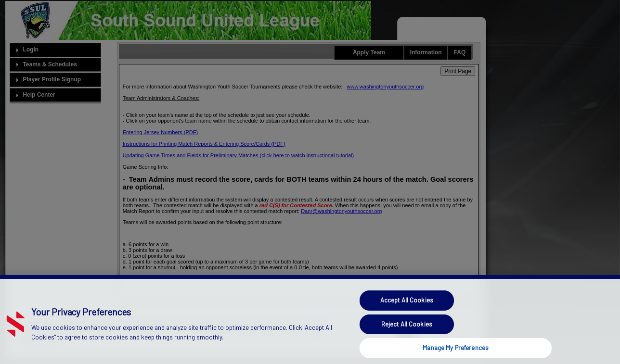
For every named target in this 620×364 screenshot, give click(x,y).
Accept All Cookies (407, 308)
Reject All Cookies (407, 332)
